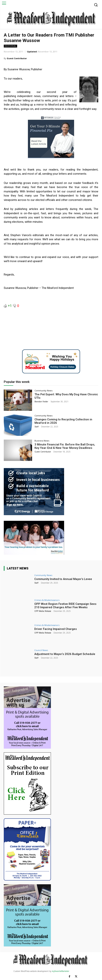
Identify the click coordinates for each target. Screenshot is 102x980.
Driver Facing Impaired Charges (56, 629)
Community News (43, 391)
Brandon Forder (41, 402)
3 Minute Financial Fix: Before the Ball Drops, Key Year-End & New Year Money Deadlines (65, 446)
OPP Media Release (43, 611)
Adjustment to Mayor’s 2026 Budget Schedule (65, 654)
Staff (37, 427)
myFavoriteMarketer (61, 971)
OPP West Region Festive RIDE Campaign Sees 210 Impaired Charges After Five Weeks (65, 606)
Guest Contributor (17, 58)
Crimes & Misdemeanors (47, 600)
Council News (41, 650)
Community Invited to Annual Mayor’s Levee (63, 579)
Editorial (10, 46)
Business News (42, 441)
